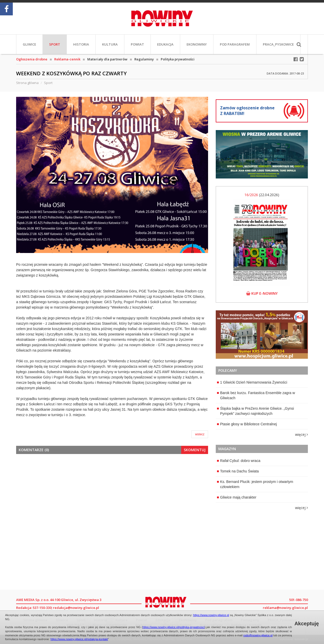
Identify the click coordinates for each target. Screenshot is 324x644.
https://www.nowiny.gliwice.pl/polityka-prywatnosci (174, 627)
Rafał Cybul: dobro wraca (239, 461)
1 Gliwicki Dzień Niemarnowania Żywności (252, 382)
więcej (301, 434)
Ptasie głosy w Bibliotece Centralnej (247, 424)
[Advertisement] (112, 496)
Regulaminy (144, 59)
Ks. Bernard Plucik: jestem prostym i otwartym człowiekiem (255, 484)
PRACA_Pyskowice (278, 44)
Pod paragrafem (235, 44)
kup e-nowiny (262, 293)
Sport (55, 44)
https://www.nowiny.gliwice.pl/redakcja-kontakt (79, 639)
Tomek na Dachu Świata (238, 471)
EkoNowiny (197, 44)
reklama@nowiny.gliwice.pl (285, 608)
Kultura (110, 44)
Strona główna (27, 83)
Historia (81, 44)
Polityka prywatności (178, 59)
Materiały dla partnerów (107, 59)
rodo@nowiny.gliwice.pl (258, 635)
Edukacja (165, 44)
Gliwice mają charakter (237, 497)
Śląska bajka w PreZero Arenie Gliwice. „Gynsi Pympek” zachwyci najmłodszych (256, 411)
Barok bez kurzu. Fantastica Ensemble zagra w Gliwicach (256, 395)
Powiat (137, 44)
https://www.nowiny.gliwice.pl (211, 615)
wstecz (200, 434)
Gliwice (29, 44)
